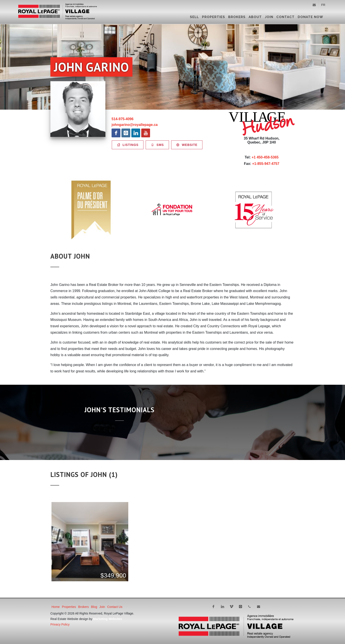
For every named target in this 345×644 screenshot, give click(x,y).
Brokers (237, 17)
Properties (214, 17)
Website (187, 145)
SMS (157, 145)
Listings (128, 145)
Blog (94, 607)
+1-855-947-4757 (266, 164)
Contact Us (115, 607)
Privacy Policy (60, 624)
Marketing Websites (107, 619)
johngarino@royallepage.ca (135, 125)
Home (56, 607)
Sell (194, 17)
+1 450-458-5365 (265, 157)
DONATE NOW (310, 17)
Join (269, 17)
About (255, 17)
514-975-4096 (123, 119)
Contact (285, 17)
